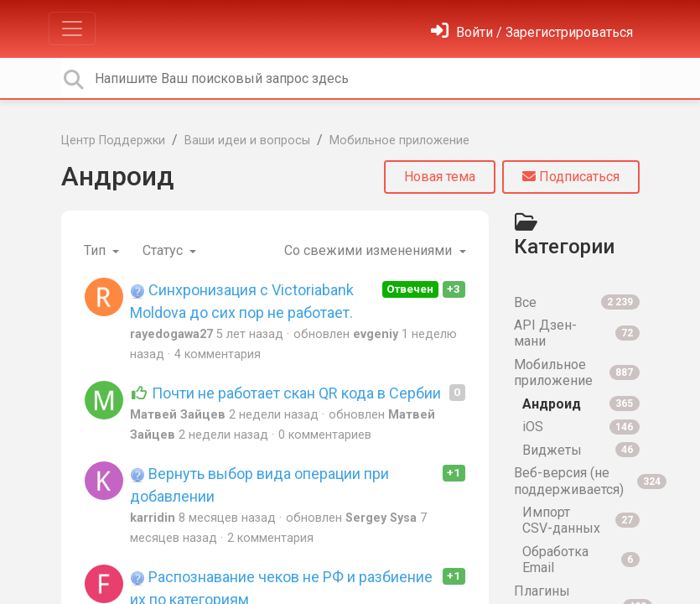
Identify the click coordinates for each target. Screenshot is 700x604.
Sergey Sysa (381, 518)
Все (577, 302)
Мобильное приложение (399, 141)
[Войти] (532, 32)
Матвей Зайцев (178, 415)
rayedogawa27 (171, 334)
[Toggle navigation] (72, 29)
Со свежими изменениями (370, 250)
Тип (96, 250)
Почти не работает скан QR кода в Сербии (286, 393)
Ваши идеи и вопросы (247, 141)
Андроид (118, 176)
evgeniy (376, 334)
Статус (164, 250)
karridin (153, 518)
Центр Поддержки (113, 141)
